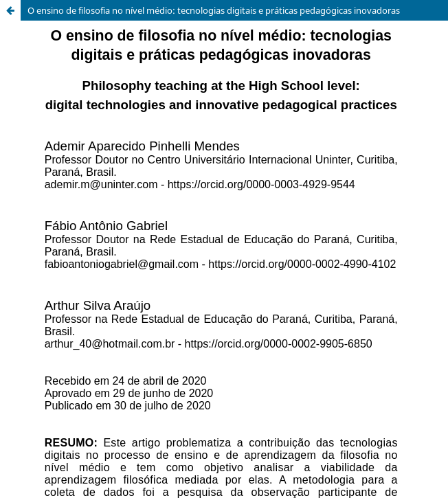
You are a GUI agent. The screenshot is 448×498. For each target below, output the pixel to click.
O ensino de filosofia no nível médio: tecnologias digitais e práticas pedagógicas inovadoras (214, 10)
